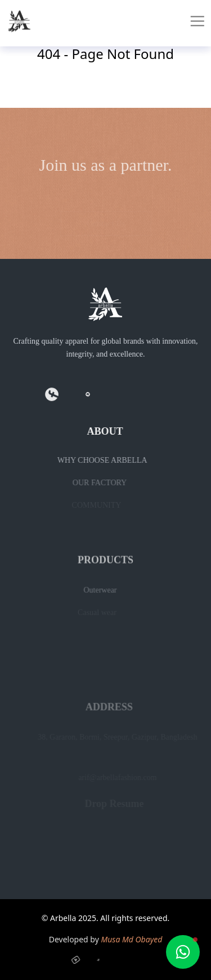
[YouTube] (78, 959)
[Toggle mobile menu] (200, 18)
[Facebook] (51, 396)
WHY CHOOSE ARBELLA (97, 460)
